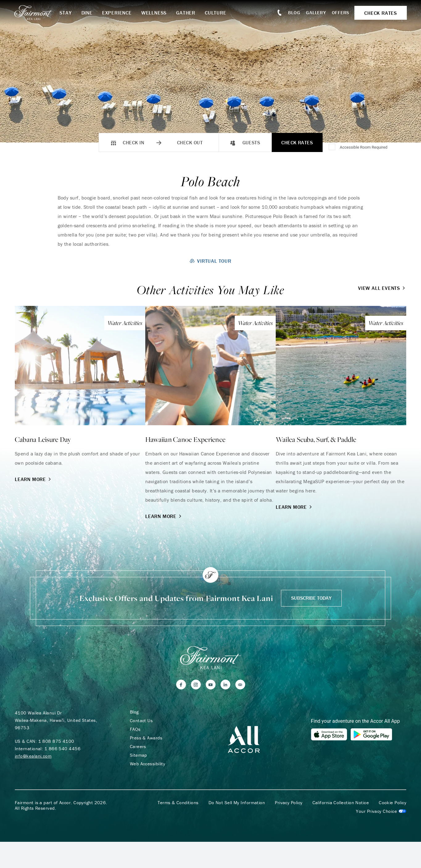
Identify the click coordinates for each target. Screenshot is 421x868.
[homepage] (38, 13)
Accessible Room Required (363, 147)
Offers (340, 12)
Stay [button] (67, 13)
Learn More (33, 479)
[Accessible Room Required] (332, 147)
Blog (293, 12)
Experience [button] (118, 13)
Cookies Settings (381, 812)
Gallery (315, 12)
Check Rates (297, 142)
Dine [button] (88, 13)
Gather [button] (187, 13)
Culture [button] (217, 13)
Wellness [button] (155, 13)
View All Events (382, 288)
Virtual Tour (210, 261)
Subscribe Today (311, 598)
